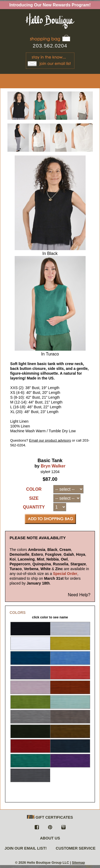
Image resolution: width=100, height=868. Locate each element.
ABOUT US (50, 838)
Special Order (65, 574)
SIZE (34, 498)
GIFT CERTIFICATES (50, 817)
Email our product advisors (50, 440)
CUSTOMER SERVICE (76, 848)
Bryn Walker (53, 466)
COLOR (34, 489)
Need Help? (79, 595)
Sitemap (78, 863)
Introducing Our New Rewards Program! (50, 5)
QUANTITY (34, 507)
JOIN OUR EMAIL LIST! (26, 848)
